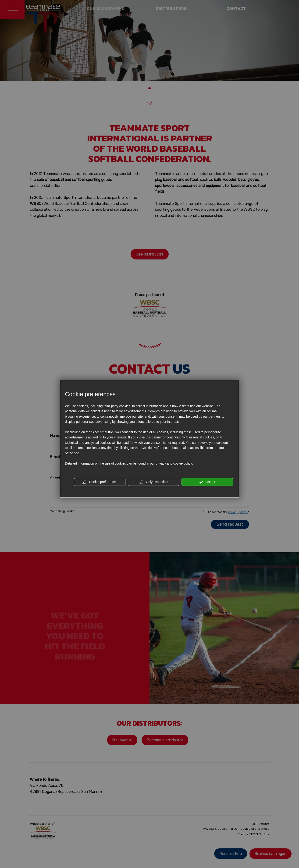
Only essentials (154, 482)
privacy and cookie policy (174, 464)
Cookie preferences (100, 482)
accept (207, 482)
